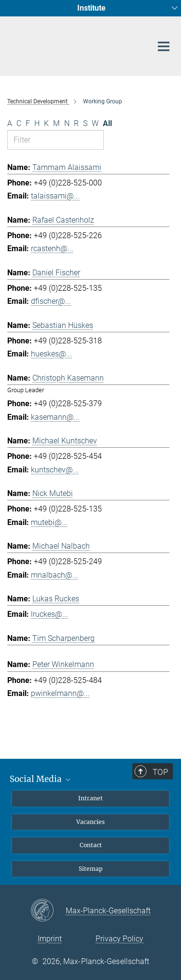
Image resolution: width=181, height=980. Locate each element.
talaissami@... (55, 196)
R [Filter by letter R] (76, 123)
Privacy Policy (119, 939)
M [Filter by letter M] (56, 123)
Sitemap (91, 869)
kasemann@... (55, 417)
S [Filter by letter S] (85, 123)
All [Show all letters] (107, 123)
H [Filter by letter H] (37, 123)
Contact (91, 845)
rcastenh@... (52, 249)
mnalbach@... (55, 575)
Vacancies (90, 822)
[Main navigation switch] (164, 46)
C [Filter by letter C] (19, 123)
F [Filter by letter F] (28, 123)
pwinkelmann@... (60, 693)
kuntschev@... (55, 470)
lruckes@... (49, 614)
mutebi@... (49, 522)
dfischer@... (51, 301)
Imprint (50, 939)
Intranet (90, 798)
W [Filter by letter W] (95, 123)
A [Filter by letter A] (10, 123)
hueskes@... (51, 354)
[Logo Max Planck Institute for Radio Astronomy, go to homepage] (72, 44)
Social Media (41, 779)
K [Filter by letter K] (46, 123)
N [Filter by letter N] (67, 123)
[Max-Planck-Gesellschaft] (48, 911)
